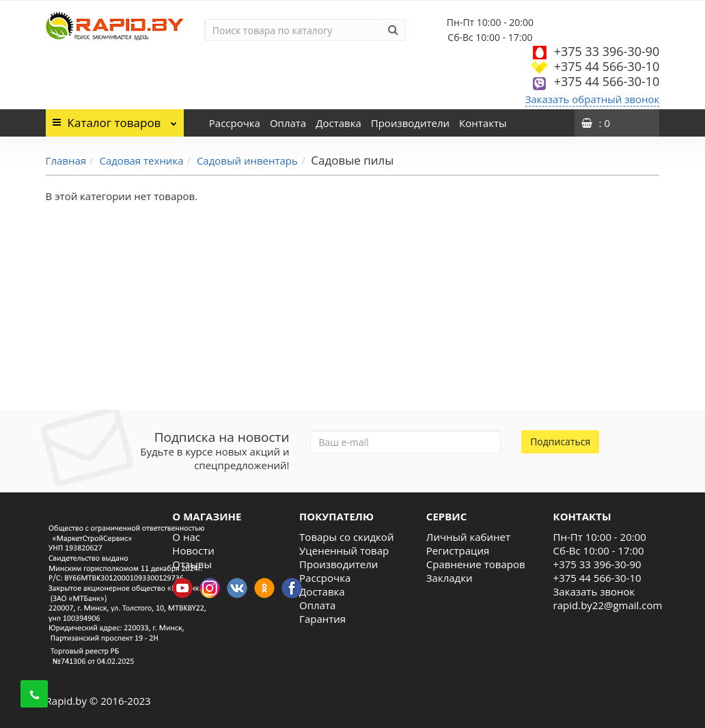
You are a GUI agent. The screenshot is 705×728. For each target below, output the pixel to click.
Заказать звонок (594, 591)
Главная (66, 160)
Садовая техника (141, 160)
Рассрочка (235, 123)
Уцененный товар (344, 550)
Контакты (483, 123)
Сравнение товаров (476, 564)
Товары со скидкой (346, 537)
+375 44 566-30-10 (607, 66)
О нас (186, 537)
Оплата (288, 123)
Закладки (450, 578)
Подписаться (560, 442)
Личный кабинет (468, 537)
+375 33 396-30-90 (607, 51)
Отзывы (192, 564)
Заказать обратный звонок (593, 99)
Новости (193, 550)
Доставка (338, 123)
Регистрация (458, 550)
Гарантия (322, 619)
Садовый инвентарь (247, 160)
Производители (410, 123)
